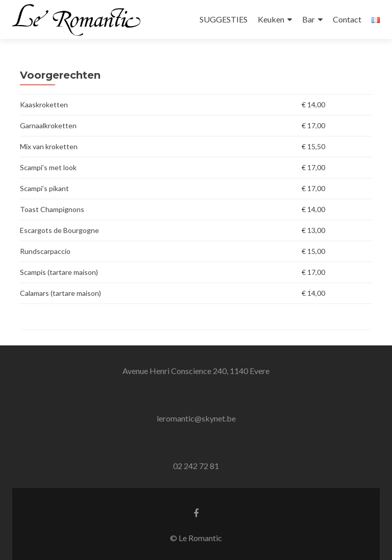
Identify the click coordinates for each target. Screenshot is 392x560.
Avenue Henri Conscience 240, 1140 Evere (196, 371)
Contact (347, 19)
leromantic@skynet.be (196, 418)
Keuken (271, 19)
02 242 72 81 (196, 466)
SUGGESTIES (224, 19)
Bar (309, 19)
